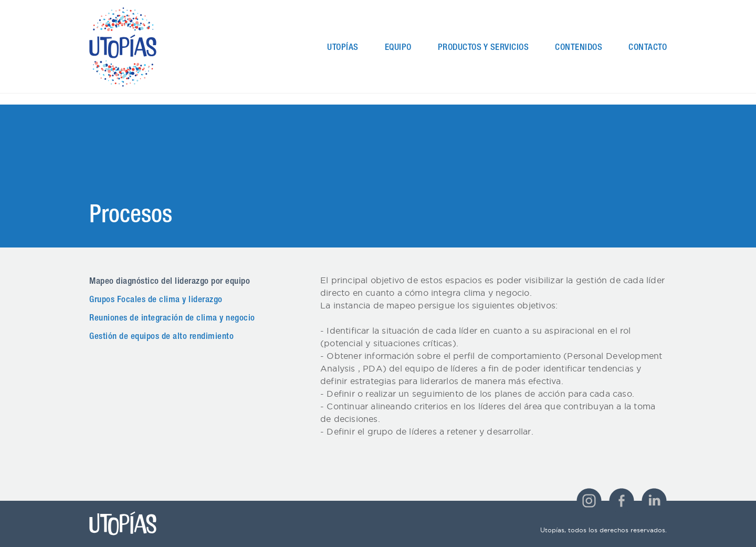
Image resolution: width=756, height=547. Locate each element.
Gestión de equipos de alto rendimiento (161, 337)
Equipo (398, 48)
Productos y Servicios (484, 48)
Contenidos (579, 48)
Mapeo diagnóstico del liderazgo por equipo (170, 282)
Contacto (648, 48)
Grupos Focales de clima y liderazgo (156, 300)
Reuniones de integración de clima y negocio (172, 319)
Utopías (343, 48)
